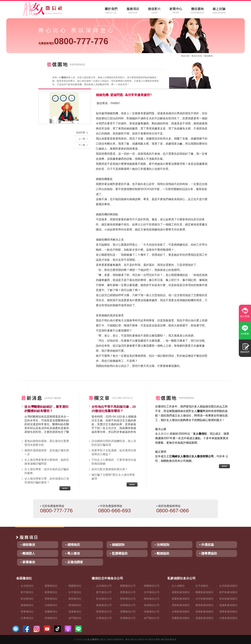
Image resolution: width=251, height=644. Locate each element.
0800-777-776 (73, 41)
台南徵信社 (51, 605)
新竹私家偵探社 (228, 592)
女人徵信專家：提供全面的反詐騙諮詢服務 (47, 471)
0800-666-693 (114, 510)
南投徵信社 (75, 599)
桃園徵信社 (75, 586)
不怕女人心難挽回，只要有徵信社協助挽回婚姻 (114, 462)
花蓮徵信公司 (152, 612)
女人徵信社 (93, 639)
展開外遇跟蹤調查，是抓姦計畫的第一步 (47, 452)
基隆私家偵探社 (181, 592)
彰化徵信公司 (104, 599)
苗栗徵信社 (51, 592)
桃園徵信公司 (152, 586)
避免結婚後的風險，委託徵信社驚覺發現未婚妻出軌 (47, 443)
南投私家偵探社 (205, 605)
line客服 (245, 334)
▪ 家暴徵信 (28, 562)
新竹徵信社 (27, 592)
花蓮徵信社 (75, 612)
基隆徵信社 (51, 586)
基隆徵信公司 (128, 586)
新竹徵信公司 (104, 592)
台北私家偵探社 (228, 586)
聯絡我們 (245, 352)
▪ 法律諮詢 (162, 545)
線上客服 (245, 316)
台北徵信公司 (104, 586)
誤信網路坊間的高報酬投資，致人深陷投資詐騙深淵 (114, 443)
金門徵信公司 (152, 618)
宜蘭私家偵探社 (181, 618)
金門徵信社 (75, 618)
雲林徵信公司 (128, 599)
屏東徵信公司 (104, 612)
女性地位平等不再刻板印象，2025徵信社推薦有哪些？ (114, 409)
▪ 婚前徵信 (28, 545)
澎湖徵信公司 (128, 618)
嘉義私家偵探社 (228, 605)
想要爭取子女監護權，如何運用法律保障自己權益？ (114, 452)
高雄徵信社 (75, 605)
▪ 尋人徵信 (72, 553)
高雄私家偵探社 (205, 612)
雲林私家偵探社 (181, 605)
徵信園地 (208, 56)
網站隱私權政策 (169, 639)
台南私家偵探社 (181, 612)
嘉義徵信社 (27, 605)
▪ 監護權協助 (119, 553)
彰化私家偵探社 (228, 599)
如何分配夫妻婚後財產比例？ (110, 469)
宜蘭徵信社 (51, 612)
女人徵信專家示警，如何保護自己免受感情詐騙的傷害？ (47, 481)
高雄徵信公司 (152, 605)
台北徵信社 (27, 586)
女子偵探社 (202, 586)
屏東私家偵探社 (228, 612)
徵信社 (195, 56)
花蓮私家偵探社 (205, 618)
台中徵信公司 (152, 592)
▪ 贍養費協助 (208, 553)
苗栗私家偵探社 (181, 599)
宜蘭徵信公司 (128, 612)
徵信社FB (143, 639)
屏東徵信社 (27, 612)
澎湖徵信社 (51, 618)
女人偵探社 (178, 586)
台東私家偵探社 (228, 618)
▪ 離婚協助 (162, 553)
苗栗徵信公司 (128, 592)
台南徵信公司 (128, 605)
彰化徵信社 (27, 599)
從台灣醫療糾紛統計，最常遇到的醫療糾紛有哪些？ (46, 409)
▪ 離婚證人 (28, 553)
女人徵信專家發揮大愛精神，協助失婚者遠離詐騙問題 (47, 462)
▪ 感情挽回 (72, 545)
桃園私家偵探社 (205, 592)
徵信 (128, 639)
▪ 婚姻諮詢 (117, 545)
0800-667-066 (173, 510)
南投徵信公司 (152, 599)
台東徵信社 (27, 618)
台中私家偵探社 (205, 599)
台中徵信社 (75, 592)
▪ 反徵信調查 (74, 562)
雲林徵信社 (51, 599)
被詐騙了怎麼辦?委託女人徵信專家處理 (113, 477)
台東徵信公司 (104, 618)
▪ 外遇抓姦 (207, 545)
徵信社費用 (154, 639)
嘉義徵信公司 (104, 605)
